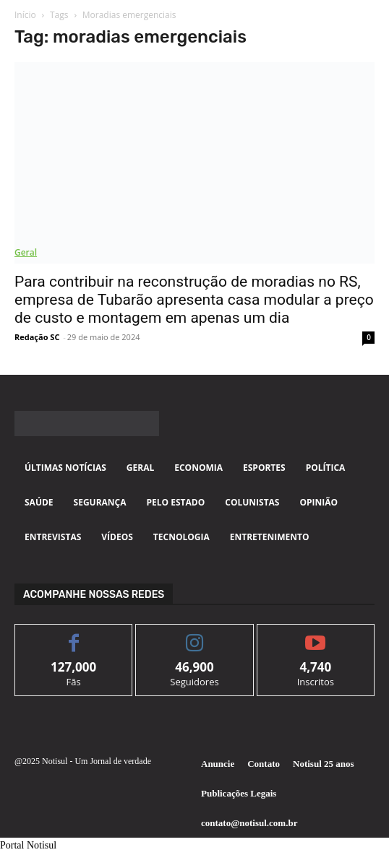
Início (25, 15)
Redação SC (37, 337)
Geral (26, 252)
